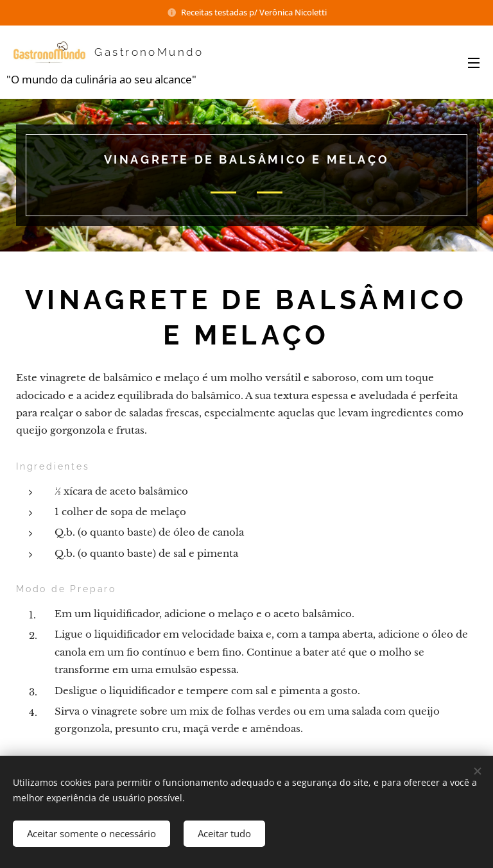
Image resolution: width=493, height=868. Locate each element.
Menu (474, 63)
